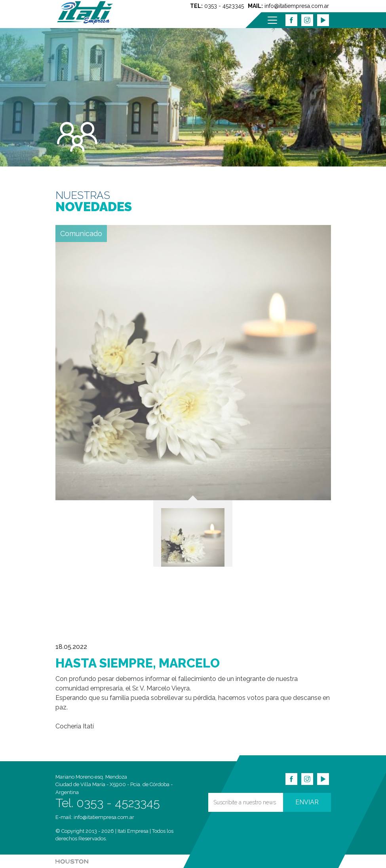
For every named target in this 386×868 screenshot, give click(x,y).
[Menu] (272, 20)
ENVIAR (307, 802)
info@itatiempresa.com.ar (297, 6)
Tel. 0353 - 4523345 (108, 803)
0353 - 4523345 (224, 6)
